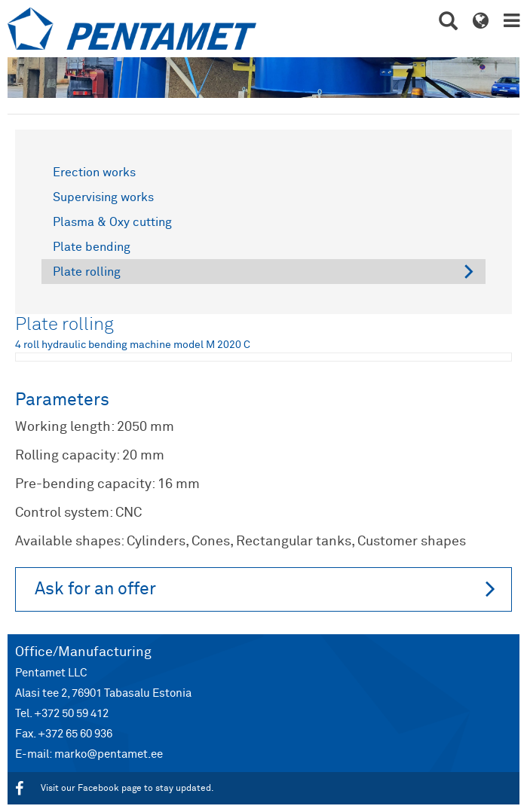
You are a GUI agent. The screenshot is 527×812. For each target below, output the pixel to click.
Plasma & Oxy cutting (112, 222)
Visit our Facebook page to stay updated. (115, 789)
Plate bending (92, 247)
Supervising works (103, 197)
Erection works (94, 172)
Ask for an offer (265, 588)
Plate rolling (87, 272)
